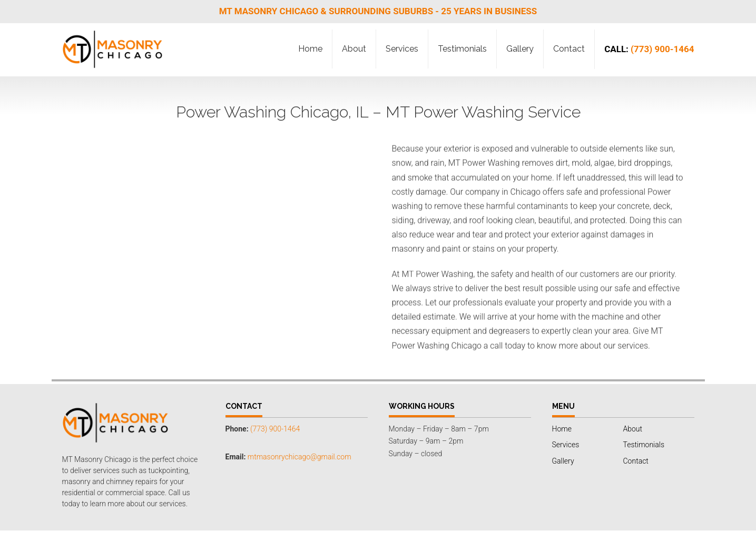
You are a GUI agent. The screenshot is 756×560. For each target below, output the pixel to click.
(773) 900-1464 (649, 49)
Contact (569, 49)
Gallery (520, 49)
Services (402, 49)
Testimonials (462, 49)
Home (310, 49)
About (354, 49)
